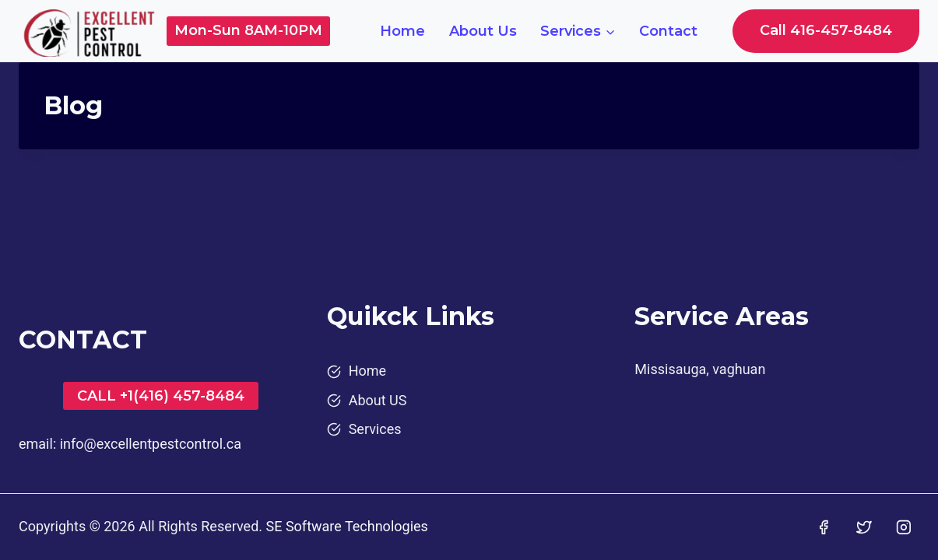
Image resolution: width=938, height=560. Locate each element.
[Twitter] (864, 527)
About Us (483, 31)
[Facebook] (824, 527)
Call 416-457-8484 (826, 30)
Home (402, 31)
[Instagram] (904, 527)
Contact (668, 31)
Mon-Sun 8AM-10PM (248, 30)
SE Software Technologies (347, 526)
